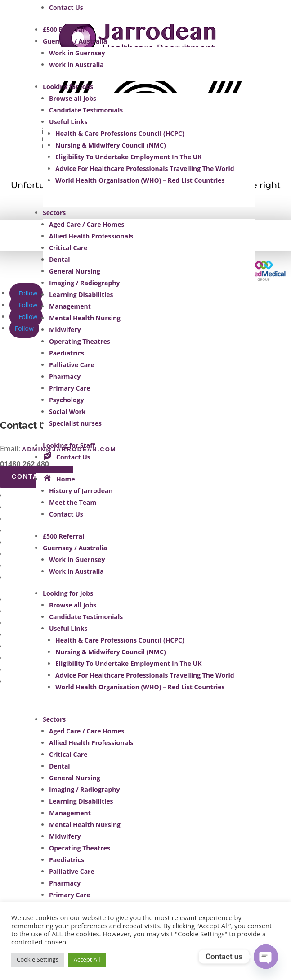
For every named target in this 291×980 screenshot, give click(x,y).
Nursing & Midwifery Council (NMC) (111, 145)
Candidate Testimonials (86, 110)
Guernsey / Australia (75, 41)
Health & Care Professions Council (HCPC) (120, 133)
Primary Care (70, 388)
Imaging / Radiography (84, 283)
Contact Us (66, 7)
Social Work (67, 411)
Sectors (54, 213)
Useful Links (68, 122)
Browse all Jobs (73, 98)
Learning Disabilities (81, 294)
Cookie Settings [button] (38, 959)
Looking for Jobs (68, 87)
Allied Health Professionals (91, 236)
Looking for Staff (69, 445)
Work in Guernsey (77, 53)
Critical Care (68, 248)
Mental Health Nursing (85, 318)
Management (70, 306)
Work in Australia (76, 65)
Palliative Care (72, 365)
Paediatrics (67, 353)
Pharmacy (65, 376)
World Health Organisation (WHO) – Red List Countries (140, 180)
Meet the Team (73, 502)
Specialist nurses (75, 423)
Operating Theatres (80, 341)
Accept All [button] (87, 959)
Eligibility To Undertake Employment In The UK (129, 157)
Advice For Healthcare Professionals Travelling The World (145, 169)
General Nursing (75, 271)
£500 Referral (63, 29)
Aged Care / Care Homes (87, 224)
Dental (60, 259)
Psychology (67, 400)
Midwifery (65, 330)
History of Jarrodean (81, 491)
